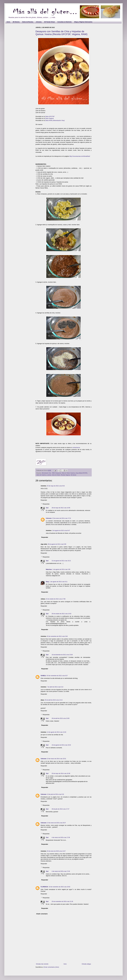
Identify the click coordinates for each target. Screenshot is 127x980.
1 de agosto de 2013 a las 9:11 (58, 582)
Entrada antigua (86, 964)
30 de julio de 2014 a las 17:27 (60, 809)
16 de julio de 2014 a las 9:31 (56, 794)
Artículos (39, 22)
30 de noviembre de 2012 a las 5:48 (57, 636)
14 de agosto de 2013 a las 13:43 (57, 732)
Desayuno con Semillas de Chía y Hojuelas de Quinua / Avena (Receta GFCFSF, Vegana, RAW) (61, 33)
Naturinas (49, 569)
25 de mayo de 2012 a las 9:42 (56, 486)
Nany (47, 582)
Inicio (8, 22)
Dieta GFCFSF (50, 116)
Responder (44, 500)
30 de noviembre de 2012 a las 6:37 (57, 676)
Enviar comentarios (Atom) (51, 967)
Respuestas (46, 504)
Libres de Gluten (56, 475)
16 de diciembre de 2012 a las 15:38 (62, 655)
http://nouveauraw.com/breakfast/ (80, 156)
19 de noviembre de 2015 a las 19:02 (60, 887)
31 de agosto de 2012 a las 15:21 (61, 561)
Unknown (49, 518)
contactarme (76, 447)
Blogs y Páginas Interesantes (83, 22)
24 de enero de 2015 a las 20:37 (56, 823)
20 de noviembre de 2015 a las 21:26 (62, 901)
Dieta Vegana (49, 118)
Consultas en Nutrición (65, 22)
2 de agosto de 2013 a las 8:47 (61, 531)
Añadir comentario (42, 914)
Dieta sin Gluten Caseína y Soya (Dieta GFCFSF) (75, 473)
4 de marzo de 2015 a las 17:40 (61, 871)
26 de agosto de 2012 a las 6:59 (57, 544)
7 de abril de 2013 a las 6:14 (55, 687)
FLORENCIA (44, 887)
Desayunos (58, 473)
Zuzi (47, 508)
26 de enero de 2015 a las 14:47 (56, 851)
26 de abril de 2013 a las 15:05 (61, 718)
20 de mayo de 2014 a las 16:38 (61, 773)
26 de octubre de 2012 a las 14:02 (61, 614)
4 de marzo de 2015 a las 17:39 (61, 837)
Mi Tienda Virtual (50, 22)
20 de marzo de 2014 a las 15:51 (57, 759)
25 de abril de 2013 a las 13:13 (54, 700)
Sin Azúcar (74, 475)
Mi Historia (16, 22)
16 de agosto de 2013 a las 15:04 (61, 745)
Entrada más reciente (42, 964)
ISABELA (44, 676)
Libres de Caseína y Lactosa (44, 475)
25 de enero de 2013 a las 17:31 (62, 518)
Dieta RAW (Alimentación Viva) (55, 120)
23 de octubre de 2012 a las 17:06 (56, 599)
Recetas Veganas (65, 475)
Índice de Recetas (28, 22)
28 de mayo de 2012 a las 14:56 (61, 508)
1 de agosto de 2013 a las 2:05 (61, 569)
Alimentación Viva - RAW (48, 473)
